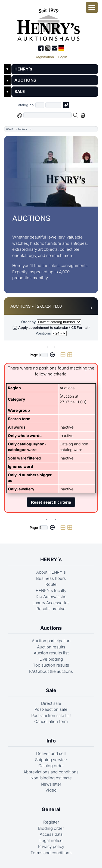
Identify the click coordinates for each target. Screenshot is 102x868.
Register (51, 822)
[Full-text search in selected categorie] (48, 115)
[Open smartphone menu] (92, 7)
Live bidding (51, 659)
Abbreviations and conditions (51, 772)
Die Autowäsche (51, 597)
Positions (43, 333)
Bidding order (51, 828)
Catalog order (51, 766)
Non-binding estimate (51, 778)
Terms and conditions (51, 853)
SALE (20, 91)
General (51, 809)
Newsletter (51, 784)
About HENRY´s (51, 572)
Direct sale (51, 703)
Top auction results (51, 665)
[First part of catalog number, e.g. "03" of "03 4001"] (40, 105)
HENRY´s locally (51, 591)
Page (34, 355)
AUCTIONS (25, 80)
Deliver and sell (51, 753)
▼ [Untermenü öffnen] (7, 69)
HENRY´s (23, 69)
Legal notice (51, 840)
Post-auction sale (51, 709)
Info (51, 741)
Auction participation (51, 641)
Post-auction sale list (51, 716)
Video (51, 790)
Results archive (51, 609)
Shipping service (51, 760)
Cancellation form (51, 721)
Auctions (23, 129)
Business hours (51, 578)
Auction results (51, 647)
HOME (10, 129)
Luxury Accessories (51, 603)
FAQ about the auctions (51, 671)
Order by (28, 322)
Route (51, 584)
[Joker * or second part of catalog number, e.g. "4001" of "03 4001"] (53, 105)
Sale (51, 690)
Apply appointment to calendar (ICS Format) (51, 328)
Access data (51, 834)
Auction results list (51, 653)
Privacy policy (51, 846)
